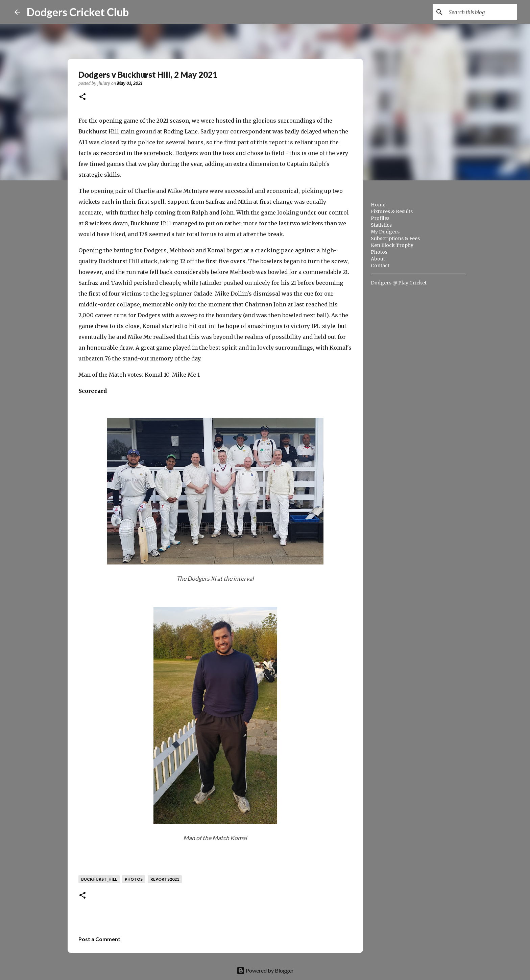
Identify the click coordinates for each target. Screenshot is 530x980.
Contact (380, 266)
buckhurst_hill (99, 879)
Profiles (380, 218)
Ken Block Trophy (392, 245)
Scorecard (93, 391)
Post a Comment (99, 939)
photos (134, 879)
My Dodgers (385, 232)
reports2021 (165, 879)
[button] (82, 97)
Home (378, 205)
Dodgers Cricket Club (78, 12)
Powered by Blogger (265, 970)
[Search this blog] (482, 12)
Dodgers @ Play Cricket (399, 283)
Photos (379, 252)
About (378, 259)
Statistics (381, 225)
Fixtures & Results (392, 211)
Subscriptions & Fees (395, 238)
